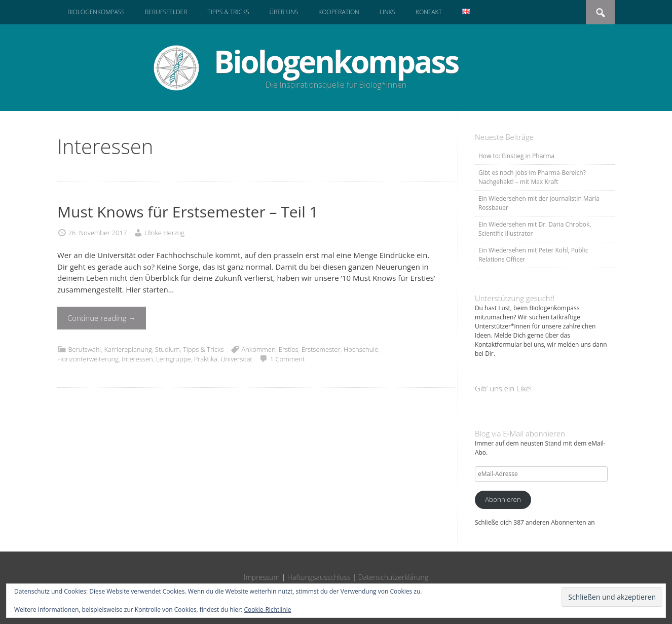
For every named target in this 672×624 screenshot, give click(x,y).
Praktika (206, 359)
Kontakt (429, 12)
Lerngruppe (174, 359)
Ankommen (258, 349)
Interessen (137, 359)
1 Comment (288, 359)
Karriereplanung (128, 349)
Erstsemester (321, 349)
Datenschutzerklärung (394, 577)
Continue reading (102, 318)
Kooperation (339, 12)
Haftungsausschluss (319, 577)
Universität (236, 359)
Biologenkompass (96, 12)
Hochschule (361, 349)
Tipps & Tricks (228, 12)
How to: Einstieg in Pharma (516, 156)
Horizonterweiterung (88, 359)
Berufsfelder (166, 12)
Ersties (289, 349)
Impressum (262, 577)
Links (387, 12)
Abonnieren (503, 499)
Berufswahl (84, 349)
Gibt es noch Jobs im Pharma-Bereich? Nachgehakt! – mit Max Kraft (532, 177)
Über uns (284, 12)
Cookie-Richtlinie (268, 610)
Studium (167, 349)
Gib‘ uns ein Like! (503, 388)
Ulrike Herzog (164, 233)
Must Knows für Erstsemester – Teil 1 (188, 212)
